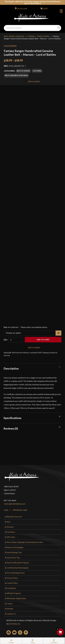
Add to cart (43, 340)
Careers (10, 603)
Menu (61, 11)
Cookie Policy (12, 583)
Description (11, 368)
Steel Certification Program (18, 563)
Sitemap (10, 609)
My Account (22, 8)
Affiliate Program (14, 593)
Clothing (31, 36)
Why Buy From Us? (14, 517)
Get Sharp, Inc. (15, 624)
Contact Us (11, 614)
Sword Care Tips (13, 557)
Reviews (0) (11, 428)
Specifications (13, 418)
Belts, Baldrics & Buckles (14, 36)
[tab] (32, 368)
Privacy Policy (12, 578)
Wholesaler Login (20, 510)
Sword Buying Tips (14, 552)
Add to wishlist (32, 81)
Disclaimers (11, 588)
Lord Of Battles (10, 46)
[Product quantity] (15, 340)
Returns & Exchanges (15, 547)
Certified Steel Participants (17, 568)
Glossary (10, 527)
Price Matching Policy (15, 573)
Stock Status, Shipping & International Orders (25, 542)
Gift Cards (11, 537)
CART (45, 8)
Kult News (11, 532)
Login (6, 510)
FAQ (8, 522)
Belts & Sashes (44, 36)
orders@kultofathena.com (15, 504)
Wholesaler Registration (16, 598)
